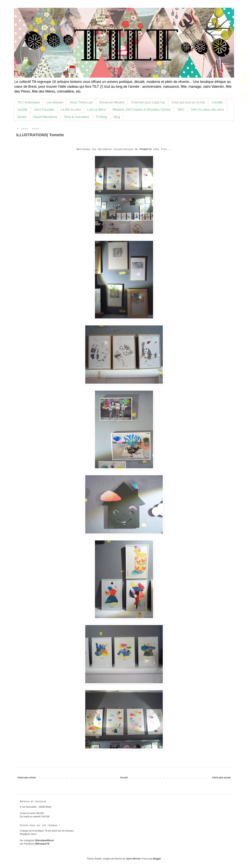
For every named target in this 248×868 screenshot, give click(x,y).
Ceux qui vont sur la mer (188, 102)
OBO (181, 110)
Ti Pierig (101, 117)
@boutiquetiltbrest (44, 840)
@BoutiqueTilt (42, 844)
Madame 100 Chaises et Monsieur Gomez (142, 110)
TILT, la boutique (29, 102)
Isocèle (22, 110)
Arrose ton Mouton (112, 102)
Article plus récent (26, 778)
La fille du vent (71, 110)
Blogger (157, 859)
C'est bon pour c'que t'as (148, 102)
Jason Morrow (133, 859)
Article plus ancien (221, 778)
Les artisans (55, 102)
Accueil (124, 778)
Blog (117, 117)
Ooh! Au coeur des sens (207, 110)
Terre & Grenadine (77, 117)
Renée (22, 117)
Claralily (217, 102)
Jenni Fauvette (44, 110)
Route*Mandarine (45, 117)
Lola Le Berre (97, 110)
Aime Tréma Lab (81, 102)
